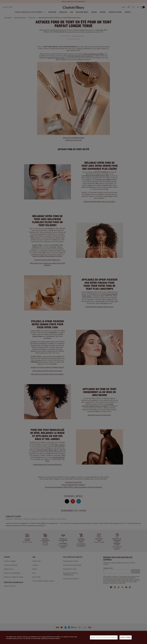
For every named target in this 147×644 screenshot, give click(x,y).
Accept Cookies (126, 637)
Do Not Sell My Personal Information (104, 637)
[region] (73, 637)
